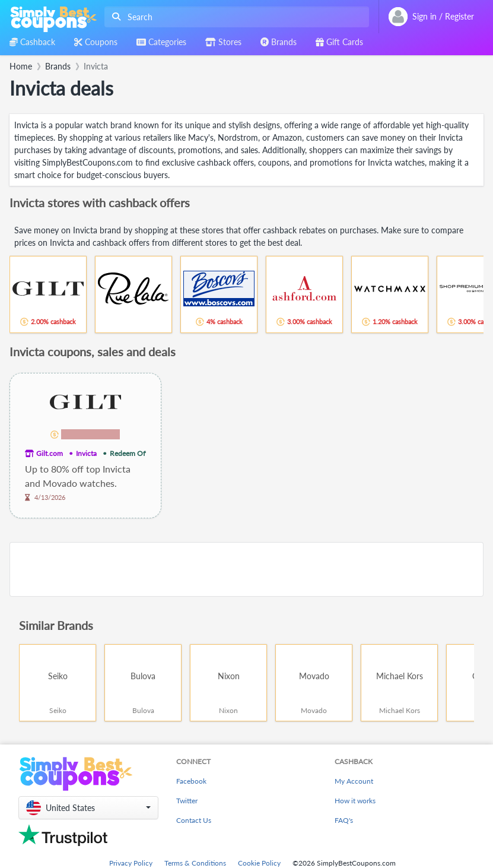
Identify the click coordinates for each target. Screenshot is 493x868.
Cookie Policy (259, 863)
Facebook (191, 781)
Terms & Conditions (195, 863)
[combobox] (234, 17)
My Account (354, 781)
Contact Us (194, 820)
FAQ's (344, 820)
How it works (355, 801)
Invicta (86, 453)
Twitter (187, 801)
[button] (88, 808)
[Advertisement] (246, 569)
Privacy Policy (131, 863)
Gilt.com (50, 453)
